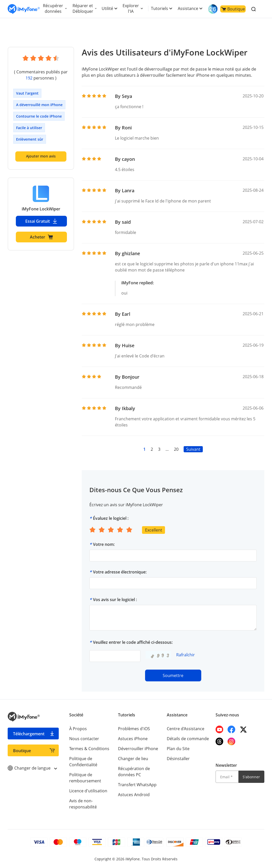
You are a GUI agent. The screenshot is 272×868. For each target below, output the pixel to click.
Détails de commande (188, 739)
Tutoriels (159, 8)
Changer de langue (32, 768)
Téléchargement (29, 734)
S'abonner (251, 777)
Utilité (107, 8)
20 (176, 449)
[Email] (227, 777)
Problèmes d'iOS (134, 729)
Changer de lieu (133, 759)
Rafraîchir (186, 655)
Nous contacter (84, 739)
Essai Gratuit (41, 221)
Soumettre (173, 675)
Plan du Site (178, 749)
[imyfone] (24, 9)
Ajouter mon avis (41, 156)
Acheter (41, 237)
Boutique (233, 9)
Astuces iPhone (133, 739)
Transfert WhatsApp (137, 785)
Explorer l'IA (131, 8)
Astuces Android (134, 795)
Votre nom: (104, 544)
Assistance (188, 8)
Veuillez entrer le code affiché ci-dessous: (133, 642)
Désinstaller (178, 759)
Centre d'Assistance (186, 729)
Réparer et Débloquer (83, 8)
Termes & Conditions (89, 749)
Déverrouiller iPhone (138, 749)
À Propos (78, 729)
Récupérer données (53, 8)
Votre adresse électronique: (120, 572)
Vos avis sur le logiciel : (115, 600)
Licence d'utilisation (88, 791)
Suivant (193, 449)
